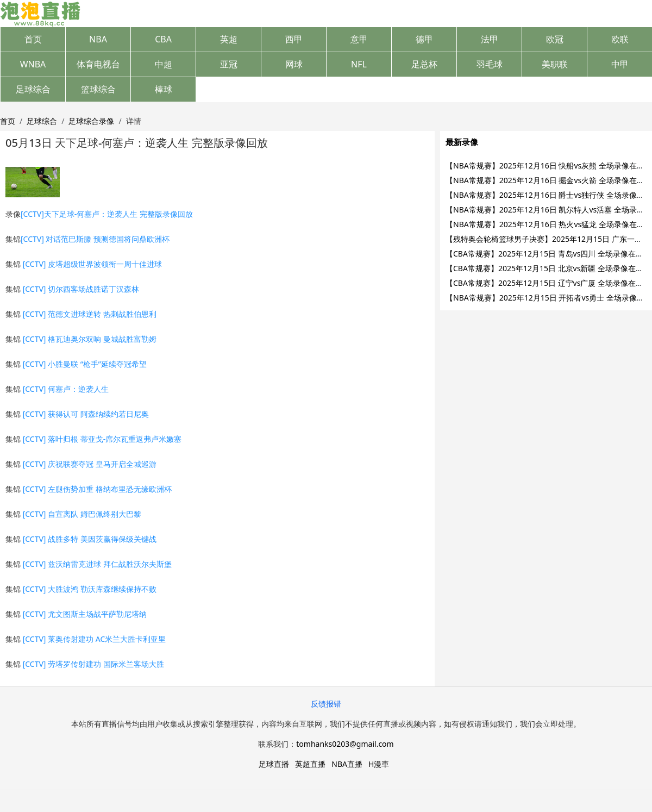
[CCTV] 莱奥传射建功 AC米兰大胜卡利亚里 (95, 639)
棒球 (164, 89)
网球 (294, 64)
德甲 (424, 39)
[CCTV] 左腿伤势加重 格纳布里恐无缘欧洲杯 (97, 489)
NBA (98, 39)
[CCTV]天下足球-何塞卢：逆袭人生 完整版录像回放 (107, 214)
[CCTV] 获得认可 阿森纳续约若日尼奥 (86, 414)
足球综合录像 (91, 121)
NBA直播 (347, 764)
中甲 (620, 64)
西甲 (294, 39)
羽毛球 (490, 64)
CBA (163, 39)
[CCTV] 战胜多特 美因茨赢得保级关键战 (90, 539)
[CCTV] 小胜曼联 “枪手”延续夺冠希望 (85, 364)
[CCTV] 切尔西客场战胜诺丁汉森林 (81, 289)
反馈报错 (326, 704)
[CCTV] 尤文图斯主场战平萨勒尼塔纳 (85, 614)
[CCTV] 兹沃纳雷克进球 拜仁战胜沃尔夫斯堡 (97, 564)
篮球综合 (98, 89)
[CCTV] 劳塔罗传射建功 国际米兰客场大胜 (93, 664)
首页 (33, 39)
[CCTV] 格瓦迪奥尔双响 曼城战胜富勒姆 (90, 339)
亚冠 (229, 64)
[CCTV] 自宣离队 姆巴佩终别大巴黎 (82, 514)
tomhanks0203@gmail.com (345, 744)
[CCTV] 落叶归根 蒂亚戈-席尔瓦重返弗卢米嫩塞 (102, 439)
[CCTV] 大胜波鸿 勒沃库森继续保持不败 (90, 589)
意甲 (359, 39)
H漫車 (379, 764)
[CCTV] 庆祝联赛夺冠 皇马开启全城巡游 (90, 464)
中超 (164, 64)
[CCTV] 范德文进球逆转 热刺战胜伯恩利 (90, 314)
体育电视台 (98, 64)
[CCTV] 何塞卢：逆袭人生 (66, 389)
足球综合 (33, 89)
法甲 (490, 39)
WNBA (33, 64)
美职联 (555, 64)
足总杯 (424, 64)
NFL (359, 64)
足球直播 (274, 764)
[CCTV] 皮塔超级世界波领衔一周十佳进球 (92, 264)
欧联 (620, 39)
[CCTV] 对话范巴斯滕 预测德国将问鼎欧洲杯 (95, 239)
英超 (229, 39)
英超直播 (310, 764)
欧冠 (555, 39)
